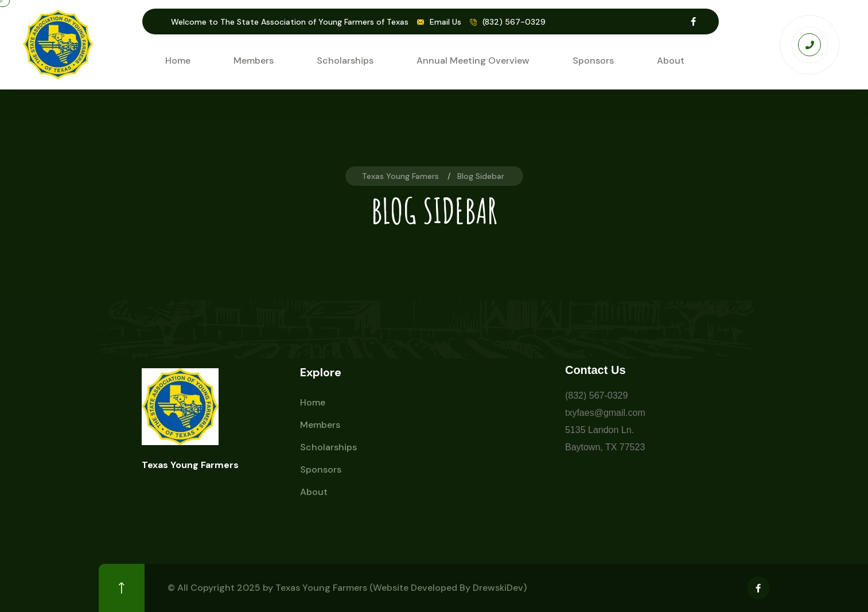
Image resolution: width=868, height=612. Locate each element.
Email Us (445, 22)
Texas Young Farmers (321, 588)
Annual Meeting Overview (473, 61)
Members (254, 61)
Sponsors (593, 61)
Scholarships (345, 61)
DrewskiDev (498, 588)
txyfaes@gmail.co (602, 413)
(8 (569, 395)
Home (178, 61)
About (671, 61)
